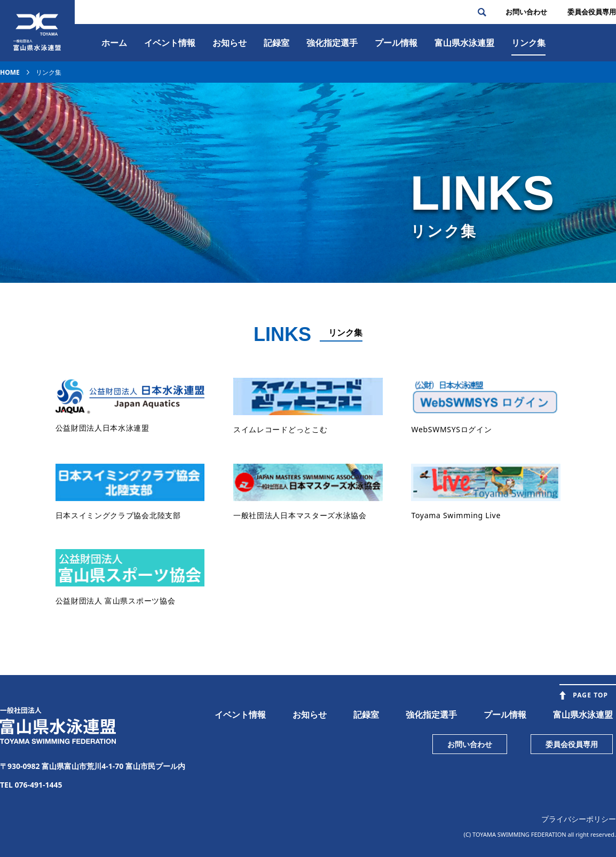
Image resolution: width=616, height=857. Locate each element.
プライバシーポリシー (579, 819)
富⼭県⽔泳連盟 (464, 43)
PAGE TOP (590, 695)
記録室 (277, 43)
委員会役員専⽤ (592, 12)
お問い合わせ (526, 12)
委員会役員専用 (572, 744)
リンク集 (528, 43)
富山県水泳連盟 (583, 715)
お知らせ (230, 43)
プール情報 (396, 43)
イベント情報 (170, 43)
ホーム (114, 43)
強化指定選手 (332, 43)
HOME (10, 72)
